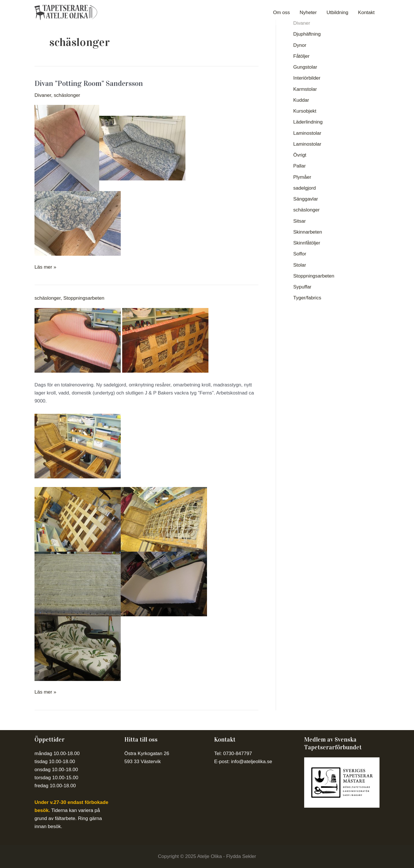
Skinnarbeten (308, 232)
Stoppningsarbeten (84, 298)
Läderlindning (308, 122)
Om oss (282, 12)
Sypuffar (302, 287)
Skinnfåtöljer (307, 243)
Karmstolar (305, 89)
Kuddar (301, 100)
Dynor (300, 45)
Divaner (43, 95)
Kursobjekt (305, 111)
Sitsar (299, 221)
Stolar (300, 265)
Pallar (299, 166)
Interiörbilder (307, 78)
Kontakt (366, 12)
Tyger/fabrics (307, 298)
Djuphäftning (307, 34)
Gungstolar (305, 67)
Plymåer (302, 177)
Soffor (300, 254)
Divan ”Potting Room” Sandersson (89, 83)
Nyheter (308, 12)
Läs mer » (45, 266)
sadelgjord (304, 188)
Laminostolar (307, 133)
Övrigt (300, 155)
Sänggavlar (306, 199)
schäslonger (67, 95)
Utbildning (338, 12)
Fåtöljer (301, 56)
